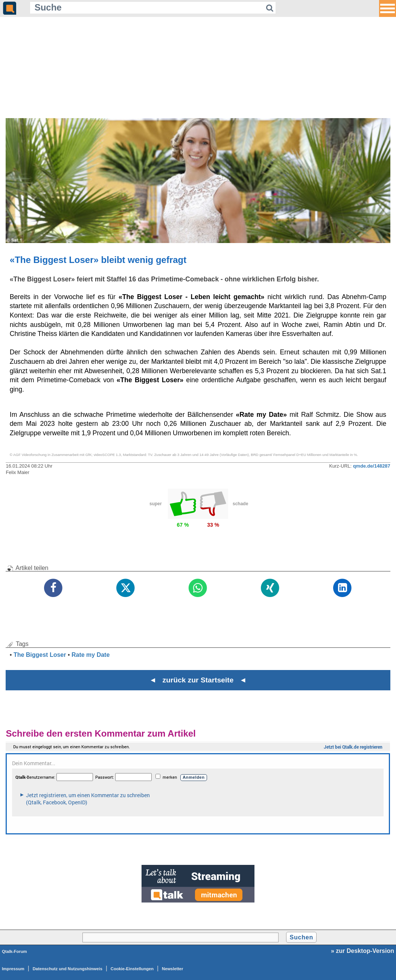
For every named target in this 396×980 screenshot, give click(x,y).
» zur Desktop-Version (362, 951)
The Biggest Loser (40, 655)
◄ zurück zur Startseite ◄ (198, 680)
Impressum (13, 969)
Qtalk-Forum (14, 951)
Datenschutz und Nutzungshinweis (68, 969)
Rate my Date (91, 655)
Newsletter (173, 969)
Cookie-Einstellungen (132, 969)
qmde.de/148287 (372, 466)
